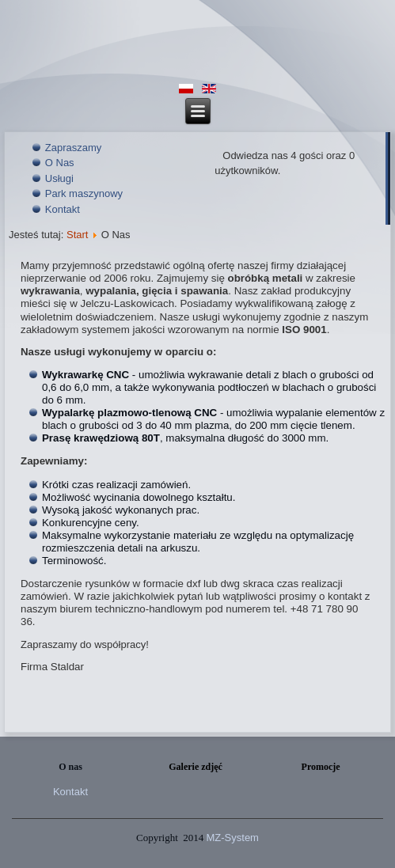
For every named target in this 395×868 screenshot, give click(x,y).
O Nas (60, 163)
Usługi (59, 178)
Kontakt (63, 209)
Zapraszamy (74, 148)
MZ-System (233, 838)
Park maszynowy (84, 193)
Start (77, 235)
